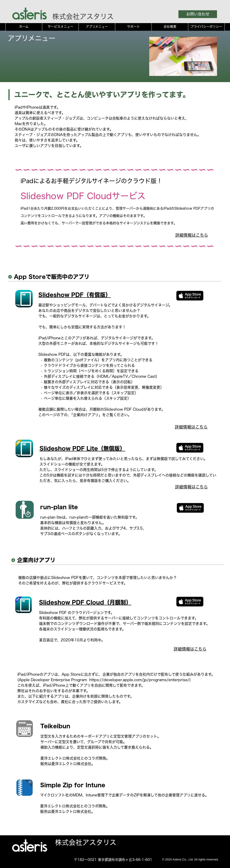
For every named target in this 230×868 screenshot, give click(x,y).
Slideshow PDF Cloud (72, 602)
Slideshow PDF (61, 295)
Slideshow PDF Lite (69, 448)
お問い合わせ (198, 14)
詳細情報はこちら (192, 235)
